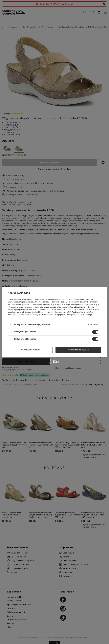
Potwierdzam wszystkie (78, 350)
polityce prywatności (84, 304)
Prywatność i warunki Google (82, 307)
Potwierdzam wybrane (30, 350)
